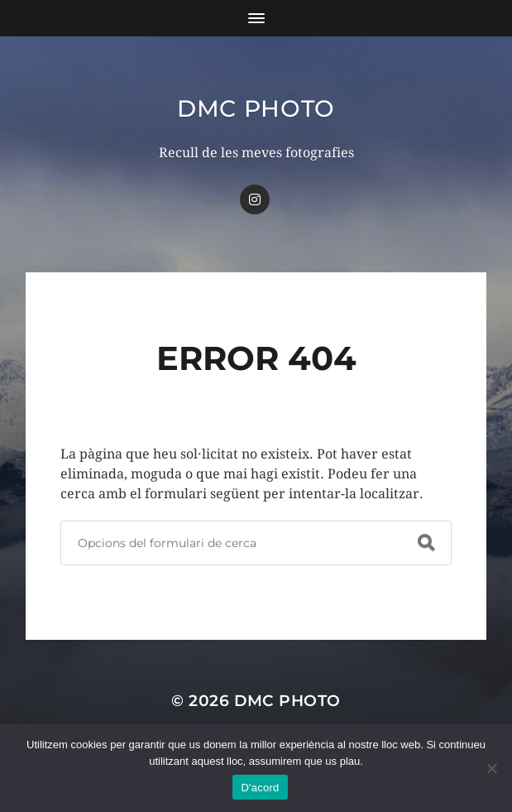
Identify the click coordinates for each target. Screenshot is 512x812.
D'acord (260, 788)
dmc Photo (256, 108)
